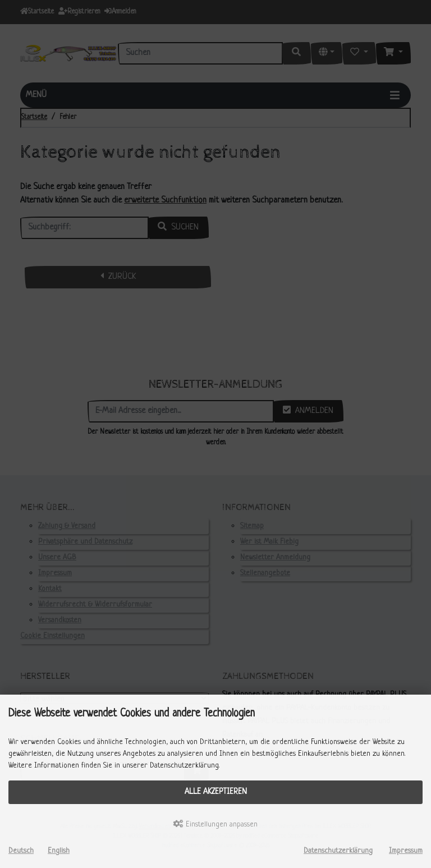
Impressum (406, 851)
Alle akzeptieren (216, 792)
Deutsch (21, 851)
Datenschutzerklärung (338, 851)
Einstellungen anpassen (215, 824)
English (59, 851)
